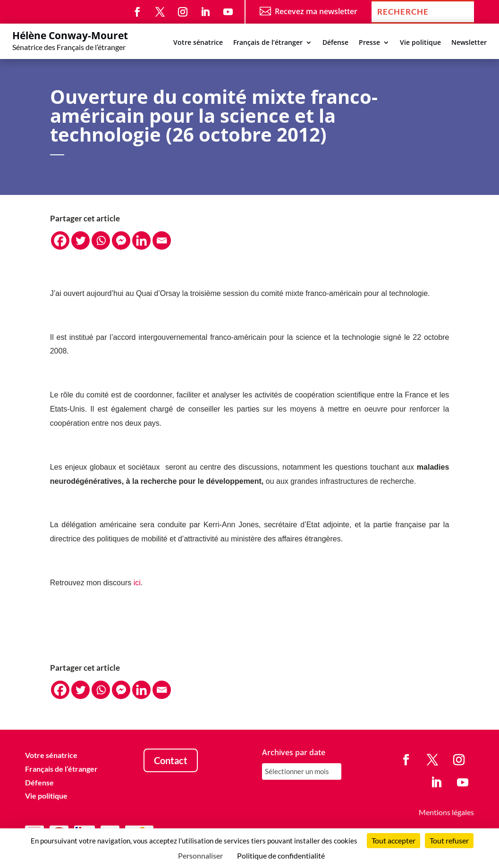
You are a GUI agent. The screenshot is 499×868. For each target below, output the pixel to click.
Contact (171, 760)
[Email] (162, 240)
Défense (335, 43)
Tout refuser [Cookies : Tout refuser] (449, 840)
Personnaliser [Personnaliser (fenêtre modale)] (200, 855)
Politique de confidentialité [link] (281, 855)
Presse (369, 43)
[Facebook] (60, 240)
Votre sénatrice (198, 43)
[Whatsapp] (101, 240)
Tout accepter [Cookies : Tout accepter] (393, 840)
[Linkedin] (141, 240)
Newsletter (469, 43)
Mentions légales (446, 812)
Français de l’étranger (268, 43)
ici (137, 583)
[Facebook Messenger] (121, 240)
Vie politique (420, 43)
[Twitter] (80, 240)
